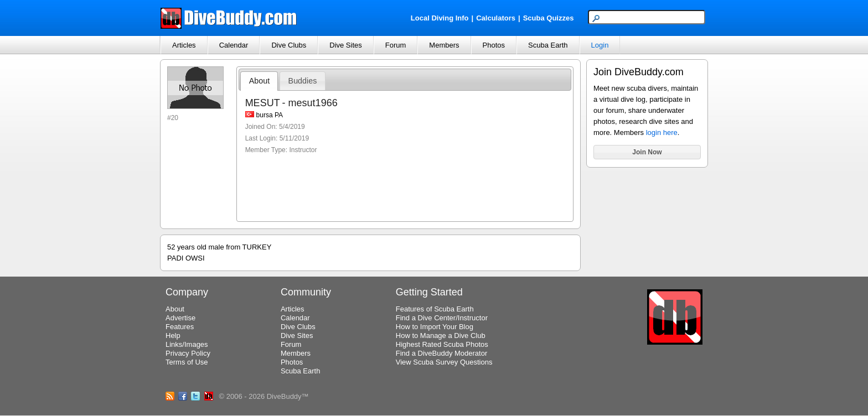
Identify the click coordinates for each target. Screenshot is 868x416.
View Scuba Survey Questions (444, 362)
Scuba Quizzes (549, 18)
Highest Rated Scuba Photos (442, 344)
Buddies (303, 81)
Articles (184, 45)
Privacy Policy (188, 353)
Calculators (496, 18)
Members (444, 45)
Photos (494, 45)
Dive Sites (346, 45)
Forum (396, 45)
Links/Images (187, 344)
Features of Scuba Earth (435, 309)
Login (600, 45)
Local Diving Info (440, 18)
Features (180, 327)
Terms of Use (187, 362)
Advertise (180, 318)
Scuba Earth (548, 45)
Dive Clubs (289, 45)
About (259, 81)
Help (173, 336)
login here (662, 132)
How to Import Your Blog (435, 327)
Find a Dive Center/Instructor (442, 318)
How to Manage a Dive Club (441, 336)
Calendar (234, 45)
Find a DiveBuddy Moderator (441, 353)
